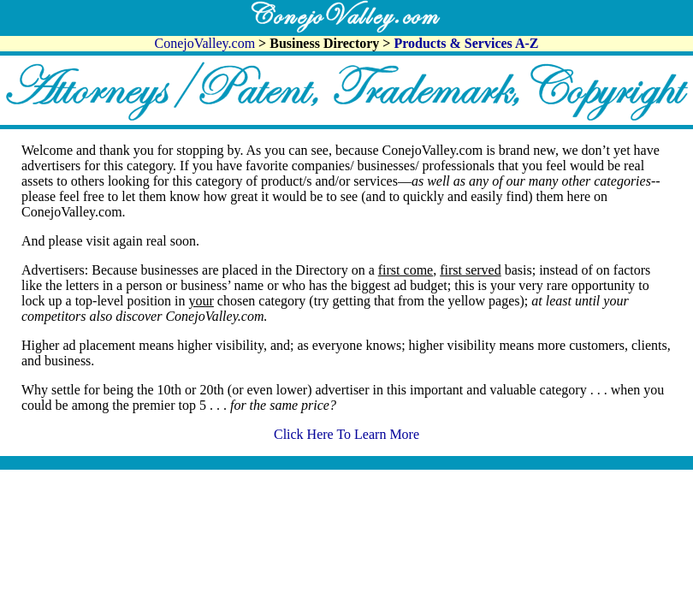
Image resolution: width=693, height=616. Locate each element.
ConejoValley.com (207, 43)
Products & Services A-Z (466, 43)
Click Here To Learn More (346, 434)
